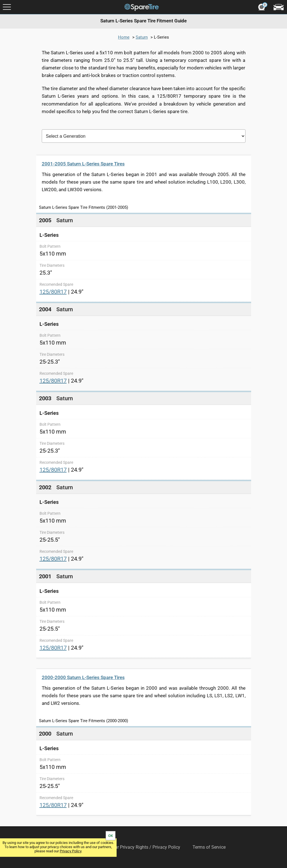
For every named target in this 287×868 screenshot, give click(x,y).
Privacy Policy (70, 851)
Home (124, 37)
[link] (144, 257)
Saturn (142, 37)
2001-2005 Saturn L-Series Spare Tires (83, 164)
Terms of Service (209, 847)
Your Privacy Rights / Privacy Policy (145, 847)
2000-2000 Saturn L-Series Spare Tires (83, 677)
